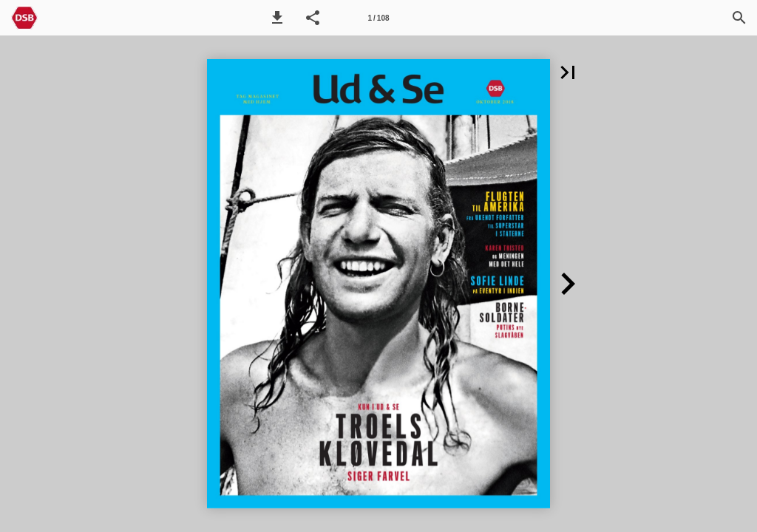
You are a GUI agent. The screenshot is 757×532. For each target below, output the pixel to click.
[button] (277, 18)
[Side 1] (378, 18)
